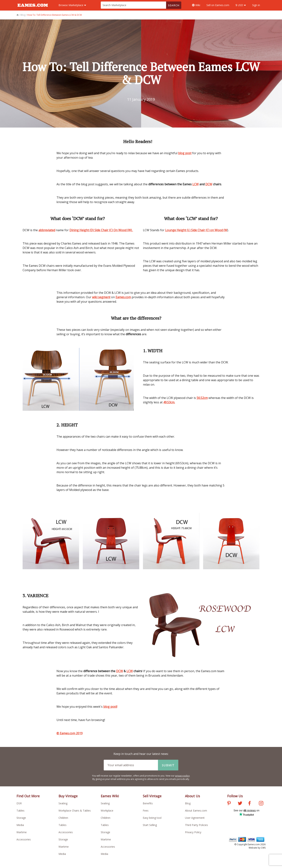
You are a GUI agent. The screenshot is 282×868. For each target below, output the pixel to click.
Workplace (107, 811)
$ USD (241, 5)
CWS (263, 848)
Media (20, 825)
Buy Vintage (68, 796)
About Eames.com (196, 811)
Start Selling (150, 825)
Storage (21, 818)
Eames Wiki (110, 796)
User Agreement (195, 818)
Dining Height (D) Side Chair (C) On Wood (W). (101, 230)
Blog (188, 803)
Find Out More (28, 796)
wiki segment (101, 297)
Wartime (22, 832)
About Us (192, 796)
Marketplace (72, 5)
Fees (146, 811)
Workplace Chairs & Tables (75, 811)
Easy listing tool (152, 818)
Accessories (24, 839)
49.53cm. (169, 402)
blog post (185, 153)
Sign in (256, 5)
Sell (218, 5)
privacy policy (182, 776)
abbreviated (47, 230)
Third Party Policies (196, 825)
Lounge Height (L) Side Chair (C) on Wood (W (196, 230)
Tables (20, 811)
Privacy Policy (193, 832)
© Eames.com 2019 (70, 733)
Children (63, 818)
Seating (63, 803)
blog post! (110, 707)
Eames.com (123, 297)
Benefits (148, 803)
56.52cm (202, 398)
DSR (19, 803)
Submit (168, 765)
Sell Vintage (152, 796)
